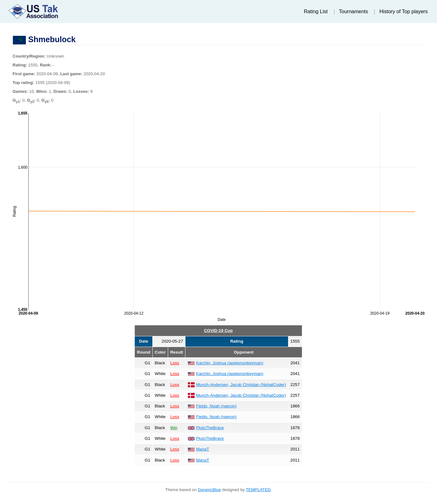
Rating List (316, 11)
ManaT (203, 449)
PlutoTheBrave (210, 428)
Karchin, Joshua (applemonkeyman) (230, 363)
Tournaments (354, 11)
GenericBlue (209, 490)
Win (174, 428)
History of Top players (404, 11)
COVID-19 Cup (218, 330)
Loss (175, 363)
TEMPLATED (258, 490)
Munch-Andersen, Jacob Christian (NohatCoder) (241, 385)
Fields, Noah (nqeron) (216, 406)
